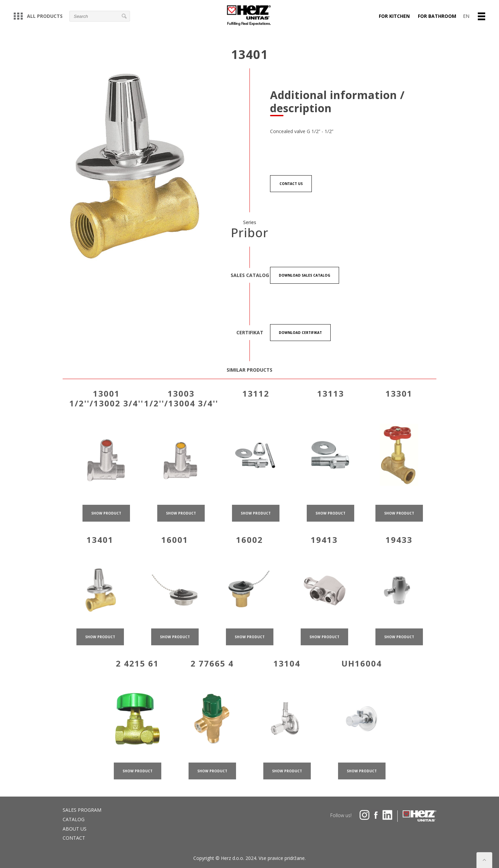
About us (75, 829)
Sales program (82, 810)
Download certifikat (300, 333)
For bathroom (437, 16)
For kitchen (394, 16)
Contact (74, 838)
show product (106, 526)
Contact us (291, 184)
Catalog (74, 819)
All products (38, 16)
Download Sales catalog (305, 275)
